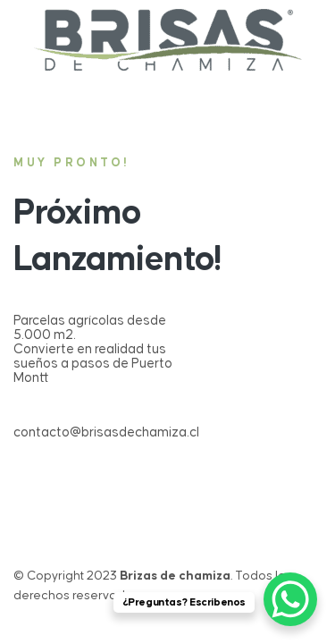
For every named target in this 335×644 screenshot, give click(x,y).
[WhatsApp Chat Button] (290, 599)
